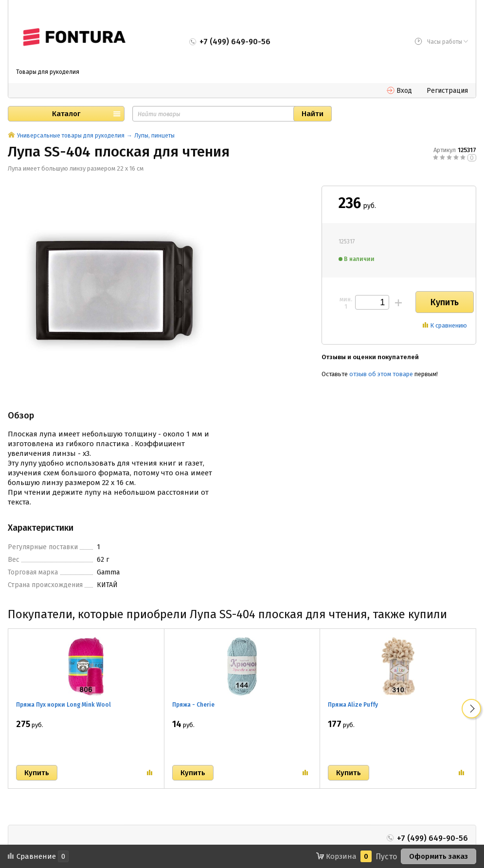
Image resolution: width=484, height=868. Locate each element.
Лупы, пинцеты (154, 136)
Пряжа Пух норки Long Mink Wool (63, 705)
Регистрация (447, 91)
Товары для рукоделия (48, 72)
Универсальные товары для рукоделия (71, 136)
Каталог (66, 114)
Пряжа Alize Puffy (353, 705)
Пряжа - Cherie (193, 705)
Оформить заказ (439, 856)
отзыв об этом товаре (381, 374)
